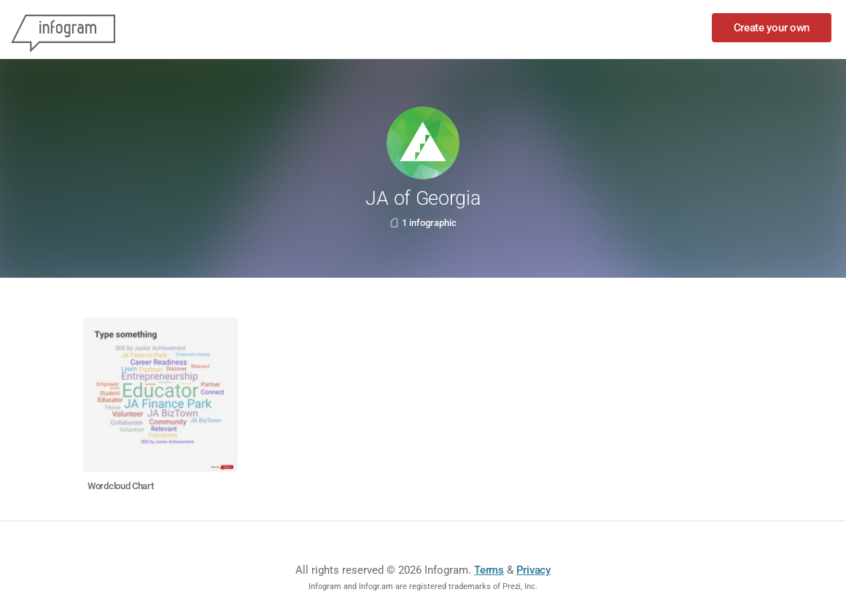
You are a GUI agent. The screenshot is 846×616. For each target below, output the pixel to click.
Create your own (772, 28)
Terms (489, 570)
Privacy (533, 570)
